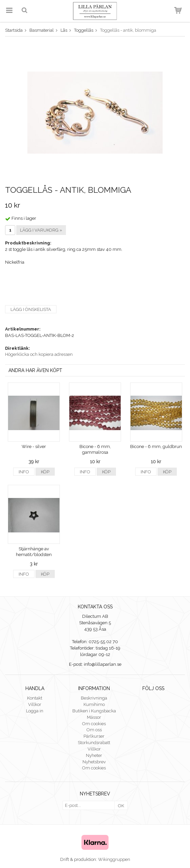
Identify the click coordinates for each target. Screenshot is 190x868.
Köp (45, 472)
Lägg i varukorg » (41, 230)
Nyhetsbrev (94, 762)
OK (121, 806)
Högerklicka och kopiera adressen (39, 354)
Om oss (94, 730)
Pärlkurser (94, 736)
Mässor (94, 717)
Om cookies (94, 724)
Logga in (35, 711)
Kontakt (35, 698)
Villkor (35, 704)
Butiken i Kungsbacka (94, 711)
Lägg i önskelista (31, 309)
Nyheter (94, 755)
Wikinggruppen (114, 859)
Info (24, 472)
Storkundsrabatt (94, 743)
